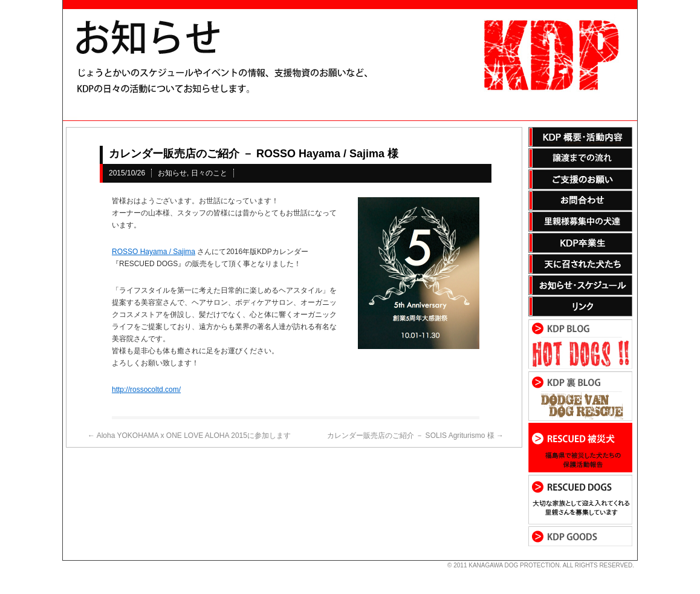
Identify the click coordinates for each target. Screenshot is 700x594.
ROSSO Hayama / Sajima (154, 252)
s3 (68, 561)
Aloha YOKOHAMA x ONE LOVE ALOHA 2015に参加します (189, 436)
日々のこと (209, 173)
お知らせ (172, 173)
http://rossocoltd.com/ (146, 390)
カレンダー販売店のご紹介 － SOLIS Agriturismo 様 (415, 436)
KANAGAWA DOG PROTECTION (514, 565)
